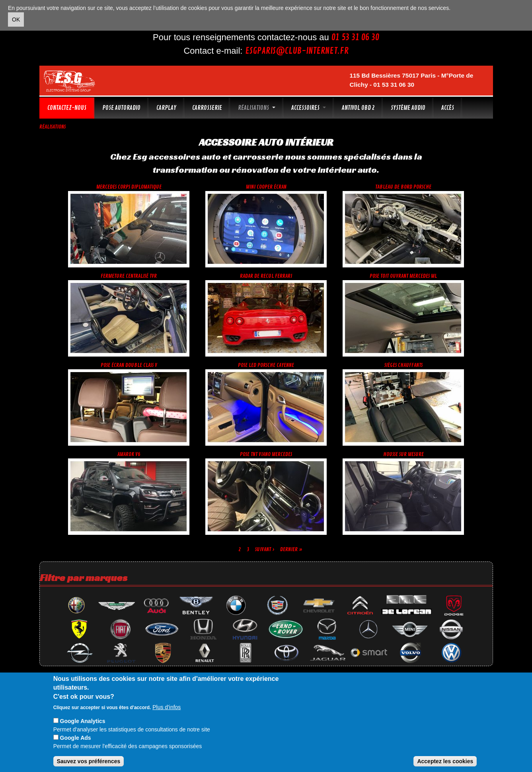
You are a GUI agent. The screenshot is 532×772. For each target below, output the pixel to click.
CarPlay (166, 108)
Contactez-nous (67, 108)
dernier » (291, 549)
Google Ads (76, 738)
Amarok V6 (129, 454)
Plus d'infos (167, 707)
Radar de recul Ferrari (266, 276)
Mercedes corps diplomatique (129, 187)
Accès (448, 108)
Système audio (408, 108)
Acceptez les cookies (445, 761)
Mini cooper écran (266, 187)
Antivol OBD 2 (358, 108)
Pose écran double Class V (129, 365)
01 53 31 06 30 (355, 37)
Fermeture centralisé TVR (129, 276)
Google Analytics (83, 721)
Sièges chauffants (403, 365)
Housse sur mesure (403, 454)
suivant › (265, 549)
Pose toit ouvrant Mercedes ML (403, 276)
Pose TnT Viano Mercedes (266, 454)
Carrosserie (207, 108)
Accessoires (309, 108)
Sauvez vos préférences (89, 761)
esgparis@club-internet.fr (297, 51)
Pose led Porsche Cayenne (266, 365)
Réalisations (257, 108)
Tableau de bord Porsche (403, 187)
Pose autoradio (121, 108)
